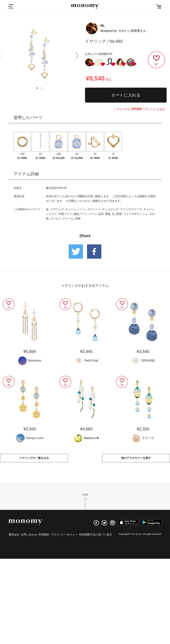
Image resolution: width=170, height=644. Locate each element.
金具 (101, 214)
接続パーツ (80, 214)
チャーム (68, 218)
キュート (71, 209)
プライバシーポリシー (64, 535)
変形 (119, 214)
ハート (82, 209)
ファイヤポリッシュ (135, 214)
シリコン (51, 214)
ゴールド (56, 218)
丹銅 (78, 218)
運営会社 (14, 535)
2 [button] (41, 88)
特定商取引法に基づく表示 (96, 535)
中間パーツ (65, 214)
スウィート (94, 209)
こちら (160, 109)
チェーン (149, 209)
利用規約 (44, 535)
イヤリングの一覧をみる (34, 458)
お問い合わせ (29, 535)
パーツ (93, 214)
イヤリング (57, 209)
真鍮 (108, 214)
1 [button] (37, 88)
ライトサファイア (131, 209)
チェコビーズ (111, 209)
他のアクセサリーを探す (136, 458)
